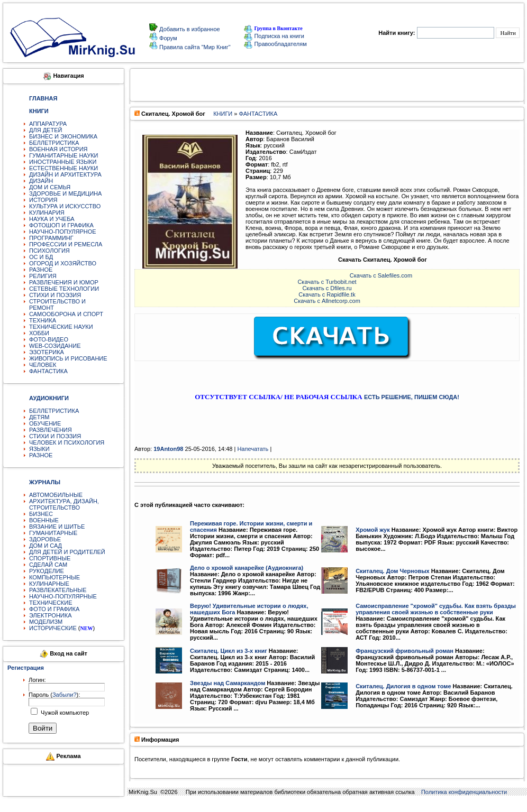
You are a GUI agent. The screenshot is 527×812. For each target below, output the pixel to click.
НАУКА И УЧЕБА (52, 219)
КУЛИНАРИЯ (47, 213)
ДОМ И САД (46, 546)
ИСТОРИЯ (43, 200)
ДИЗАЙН (41, 181)
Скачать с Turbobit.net (327, 282)
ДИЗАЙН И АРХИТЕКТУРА (65, 174)
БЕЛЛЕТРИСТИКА (54, 143)
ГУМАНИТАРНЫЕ (53, 533)
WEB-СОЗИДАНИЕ (55, 346)
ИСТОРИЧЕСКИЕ (53, 628)
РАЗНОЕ (41, 270)
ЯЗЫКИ (39, 449)
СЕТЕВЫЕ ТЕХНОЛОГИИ (64, 289)
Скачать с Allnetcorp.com (327, 301)
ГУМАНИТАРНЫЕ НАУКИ (64, 155)
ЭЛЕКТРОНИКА (50, 615)
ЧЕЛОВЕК (43, 365)
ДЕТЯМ (39, 417)
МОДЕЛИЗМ (46, 622)
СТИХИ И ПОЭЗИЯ (55, 295)
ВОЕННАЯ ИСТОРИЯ (58, 149)
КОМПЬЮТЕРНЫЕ (54, 577)
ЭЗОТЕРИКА (47, 352)
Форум (167, 38)
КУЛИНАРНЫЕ (49, 584)
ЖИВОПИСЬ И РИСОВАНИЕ (68, 358)
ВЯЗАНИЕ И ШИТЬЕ (57, 527)
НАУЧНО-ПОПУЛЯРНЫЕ (63, 596)
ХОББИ (39, 333)
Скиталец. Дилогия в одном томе (403, 686)
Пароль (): (54, 695)
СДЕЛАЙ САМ (48, 565)
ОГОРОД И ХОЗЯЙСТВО (63, 263)
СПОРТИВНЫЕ (50, 558)
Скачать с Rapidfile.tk (327, 294)
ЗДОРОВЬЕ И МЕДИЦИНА (65, 193)
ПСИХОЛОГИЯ (49, 251)
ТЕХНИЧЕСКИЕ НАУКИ (61, 327)
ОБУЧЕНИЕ (45, 423)
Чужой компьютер (64, 713)
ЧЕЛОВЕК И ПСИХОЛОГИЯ (67, 442)
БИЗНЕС (41, 514)
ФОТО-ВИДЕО (49, 339)
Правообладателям (275, 44)
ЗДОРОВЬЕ (45, 539)
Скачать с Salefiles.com (381, 275)
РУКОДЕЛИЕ (47, 571)
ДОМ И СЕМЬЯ (50, 187)
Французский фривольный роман (405, 651)
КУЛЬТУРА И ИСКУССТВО (65, 206)
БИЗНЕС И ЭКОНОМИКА (63, 136)
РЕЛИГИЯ (43, 276)
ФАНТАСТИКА (48, 371)
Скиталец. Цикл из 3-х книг (229, 651)
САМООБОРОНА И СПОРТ (66, 314)
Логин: (37, 680)
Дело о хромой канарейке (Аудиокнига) (247, 568)
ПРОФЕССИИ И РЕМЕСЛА (66, 244)
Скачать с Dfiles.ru (327, 288)
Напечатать (253, 449)
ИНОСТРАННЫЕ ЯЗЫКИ (63, 162)
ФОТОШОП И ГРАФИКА (61, 225)
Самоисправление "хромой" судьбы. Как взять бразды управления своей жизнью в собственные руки (436, 609)
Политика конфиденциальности (464, 792)
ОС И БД (41, 257)
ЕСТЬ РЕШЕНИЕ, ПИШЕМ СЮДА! (412, 397)
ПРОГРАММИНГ (51, 238)
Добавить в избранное (189, 29)
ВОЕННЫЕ (44, 520)
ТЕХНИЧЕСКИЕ (51, 603)
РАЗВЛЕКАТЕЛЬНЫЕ (58, 590)
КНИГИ (223, 114)
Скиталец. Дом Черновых (393, 571)
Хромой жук (373, 530)
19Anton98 (168, 449)
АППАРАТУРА (48, 124)
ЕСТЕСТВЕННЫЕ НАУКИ (63, 168)
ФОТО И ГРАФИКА (54, 609)
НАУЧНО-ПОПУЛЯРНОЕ (63, 232)
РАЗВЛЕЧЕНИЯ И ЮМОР (64, 282)
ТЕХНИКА (43, 320)
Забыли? (65, 695)
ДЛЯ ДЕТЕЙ (46, 130)
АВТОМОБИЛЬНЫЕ (56, 495)
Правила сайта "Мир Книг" (194, 47)
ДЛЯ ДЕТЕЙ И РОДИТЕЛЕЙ (67, 552)
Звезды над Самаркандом (228, 683)
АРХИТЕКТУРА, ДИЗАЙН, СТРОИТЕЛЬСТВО (64, 504)
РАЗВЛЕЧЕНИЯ (51, 430)
